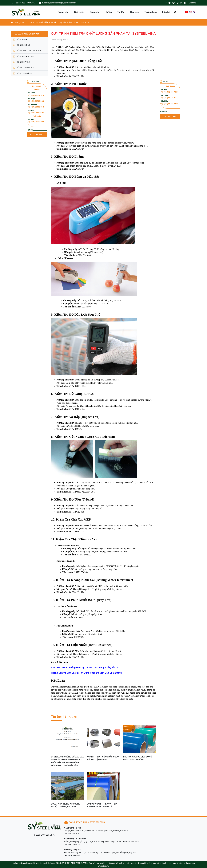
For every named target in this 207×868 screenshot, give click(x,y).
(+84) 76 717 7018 (36, 95)
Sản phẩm (95, 12)
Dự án (109, 12)
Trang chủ (63, 12)
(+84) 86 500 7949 (36, 107)
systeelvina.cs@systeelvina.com (62, 3)
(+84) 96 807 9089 (169, 104)
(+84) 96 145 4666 (169, 98)
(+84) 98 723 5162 (36, 101)
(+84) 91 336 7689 (169, 92)
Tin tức (121, 12)
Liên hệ (166, 12)
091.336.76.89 (170, 116)
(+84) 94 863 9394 (36, 113)
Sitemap (192, 3)
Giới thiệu (79, 12)
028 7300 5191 (37, 135)
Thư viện (134, 12)
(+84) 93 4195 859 (36, 122)
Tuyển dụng (151, 12)
